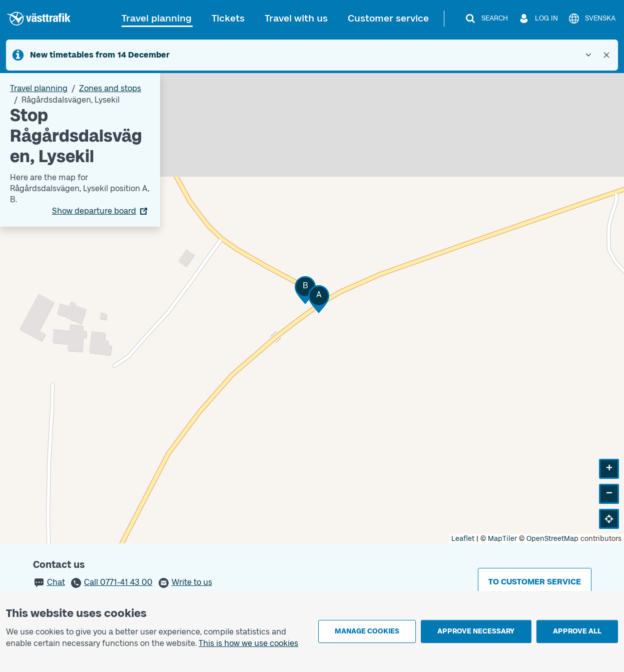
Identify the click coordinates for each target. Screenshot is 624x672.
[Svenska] (592, 19)
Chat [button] (56, 582)
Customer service (388, 18)
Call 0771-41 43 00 (118, 582)
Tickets (228, 18)
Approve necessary (476, 631)
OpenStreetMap (552, 539)
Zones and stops (110, 88)
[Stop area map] (312, 308)
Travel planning (157, 18)
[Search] (486, 19)
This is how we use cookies (248, 643)
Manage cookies (367, 631)
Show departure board (94, 211)
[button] (319, 299)
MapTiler (502, 539)
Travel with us (296, 18)
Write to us (192, 582)
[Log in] (538, 19)
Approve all (577, 631)
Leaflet (463, 539)
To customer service (535, 582)
